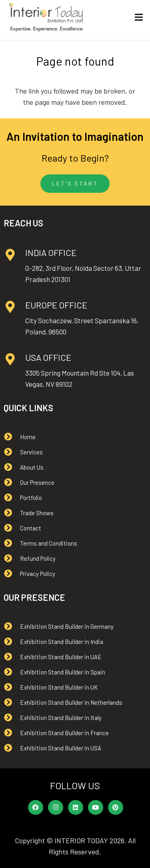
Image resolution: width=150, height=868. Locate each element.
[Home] (12, 437)
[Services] (12, 452)
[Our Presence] (12, 482)
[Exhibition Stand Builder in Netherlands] (12, 702)
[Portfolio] (12, 498)
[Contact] (12, 528)
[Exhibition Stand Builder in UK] (12, 687)
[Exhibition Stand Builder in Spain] (12, 672)
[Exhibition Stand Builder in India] (12, 642)
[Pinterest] (116, 808)
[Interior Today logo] (46, 17)
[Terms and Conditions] (12, 543)
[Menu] (139, 17)
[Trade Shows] (12, 513)
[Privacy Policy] (12, 574)
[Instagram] (56, 808)
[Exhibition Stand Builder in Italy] (12, 718)
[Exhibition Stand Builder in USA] (12, 748)
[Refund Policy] (12, 558)
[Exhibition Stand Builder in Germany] (12, 626)
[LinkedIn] (76, 808)
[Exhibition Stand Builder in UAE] (12, 657)
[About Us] (12, 467)
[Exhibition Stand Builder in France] (12, 733)
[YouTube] (96, 808)
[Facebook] (36, 808)
